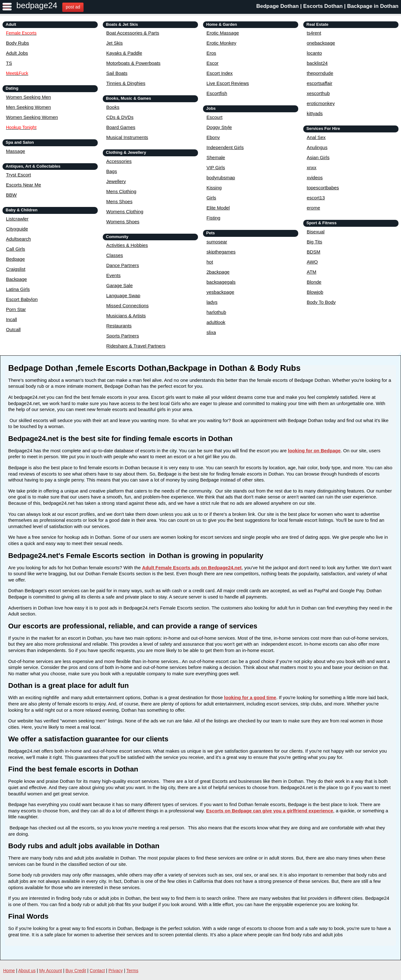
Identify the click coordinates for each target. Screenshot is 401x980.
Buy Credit (76, 971)
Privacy (116, 971)
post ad (73, 7)
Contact (97, 971)
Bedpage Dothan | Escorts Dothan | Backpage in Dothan (327, 6)
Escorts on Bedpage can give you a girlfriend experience (270, 811)
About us (27, 971)
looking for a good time (250, 697)
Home (9, 971)
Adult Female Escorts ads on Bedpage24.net (192, 568)
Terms (132, 971)
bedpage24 (37, 5)
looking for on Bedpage (314, 451)
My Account (51, 971)
